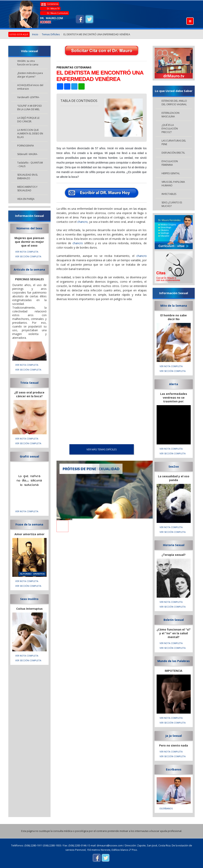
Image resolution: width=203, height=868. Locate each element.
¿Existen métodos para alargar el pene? (30, 75)
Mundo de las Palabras (174, 661)
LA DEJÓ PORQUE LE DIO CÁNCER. (28, 120)
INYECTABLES (169, 194)
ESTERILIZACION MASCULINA (170, 115)
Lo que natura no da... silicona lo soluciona (29, 481)
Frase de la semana (29, 524)
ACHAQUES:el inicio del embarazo (30, 87)
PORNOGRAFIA (26, 146)
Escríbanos (174, 769)
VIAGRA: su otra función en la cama (28, 63)
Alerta (174, 384)
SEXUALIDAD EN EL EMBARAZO (28, 177)
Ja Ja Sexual (174, 736)
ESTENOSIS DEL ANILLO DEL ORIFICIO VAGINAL (174, 103)
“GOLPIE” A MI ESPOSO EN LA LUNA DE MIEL (30, 108)
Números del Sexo (29, 228)
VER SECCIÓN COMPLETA (28, 256)
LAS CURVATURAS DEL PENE (174, 142)
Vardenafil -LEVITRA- (28, 97)
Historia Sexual (174, 545)
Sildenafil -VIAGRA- (28, 154)
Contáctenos (53, 4)
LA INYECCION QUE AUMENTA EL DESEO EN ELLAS (30, 134)
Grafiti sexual (29, 456)
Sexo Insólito (29, 599)
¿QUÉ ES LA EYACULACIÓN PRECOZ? (170, 129)
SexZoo (174, 467)
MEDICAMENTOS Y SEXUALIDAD (27, 189)
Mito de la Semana (174, 306)
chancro (82, 222)
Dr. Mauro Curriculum (57, 13)
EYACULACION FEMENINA (170, 163)
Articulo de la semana (29, 269)
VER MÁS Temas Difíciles (102, 449)
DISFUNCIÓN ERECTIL (173, 153)
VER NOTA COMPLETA (27, 252)
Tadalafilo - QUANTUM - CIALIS (30, 164)
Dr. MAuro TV (53, 9)
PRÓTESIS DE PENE (79, 469)
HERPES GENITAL (171, 173)
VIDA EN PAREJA (26, 199)
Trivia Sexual (29, 383)
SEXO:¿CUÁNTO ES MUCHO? (172, 204)
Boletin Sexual (174, 620)
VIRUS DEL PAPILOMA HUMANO (173, 184)
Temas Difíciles (51, 34)
